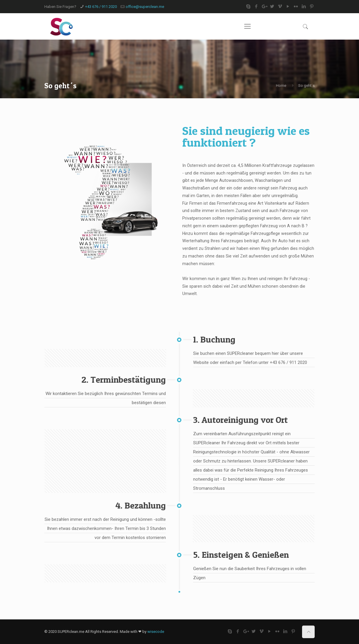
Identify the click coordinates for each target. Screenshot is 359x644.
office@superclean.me (145, 7)
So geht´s (306, 85)
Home (281, 85)
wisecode (156, 632)
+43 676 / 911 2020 (101, 7)
